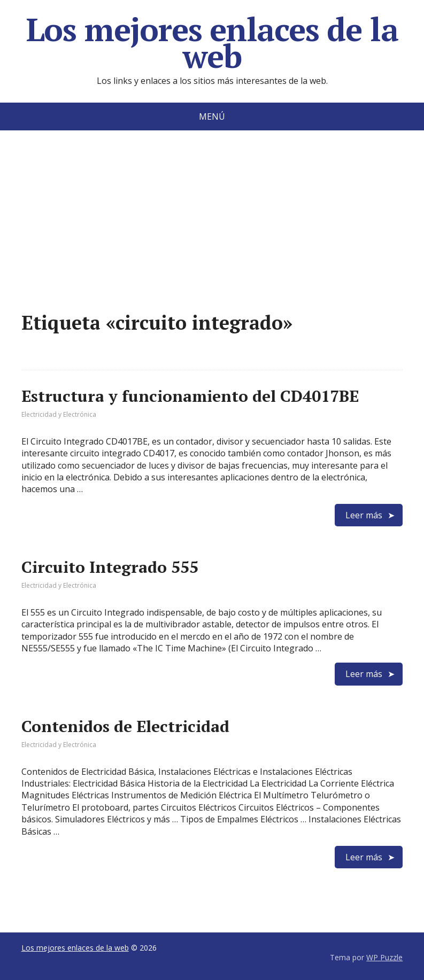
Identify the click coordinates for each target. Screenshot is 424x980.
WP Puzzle (384, 957)
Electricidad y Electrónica (59, 414)
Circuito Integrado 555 (110, 567)
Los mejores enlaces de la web (212, 43)
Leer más (364, 515)
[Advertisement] (212, 237)
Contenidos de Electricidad (125, 726)
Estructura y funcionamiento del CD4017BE (190, 396)
